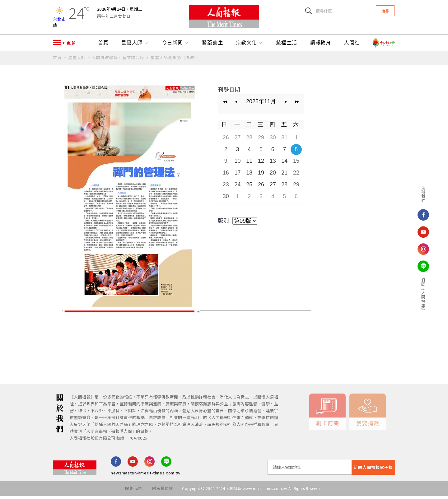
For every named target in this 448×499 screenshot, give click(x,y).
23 (226, 188)
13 (273, 164)
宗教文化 (250, 46)
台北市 (59, 20)
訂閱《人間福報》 (417, 295)
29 (261, 141)
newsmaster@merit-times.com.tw (146, 476)
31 (284, 141)
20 (273, 176)
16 (226, 176)
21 (284, 176)
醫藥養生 (212, 46)
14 (284, 164)
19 (261, 176)
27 (238, 141)
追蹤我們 (417, 194)
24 (238, 188)
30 (273, 141)
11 (249, 164)
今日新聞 (175, 46)
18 (249, 176)
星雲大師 (135, 46)
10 (238, 164)
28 (249, 141)
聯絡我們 (133, 491)
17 (238, 176)
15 (296, 164)
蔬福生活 (287, 46)
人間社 (352, 46)
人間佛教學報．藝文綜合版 (118, 61)
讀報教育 (321, 46)
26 (226, 141)
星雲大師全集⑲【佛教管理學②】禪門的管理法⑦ (175, 61)
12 (261, 164)
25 (249, 188)
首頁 (103, 46)
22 (296, 176)
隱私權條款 (163, 491)
